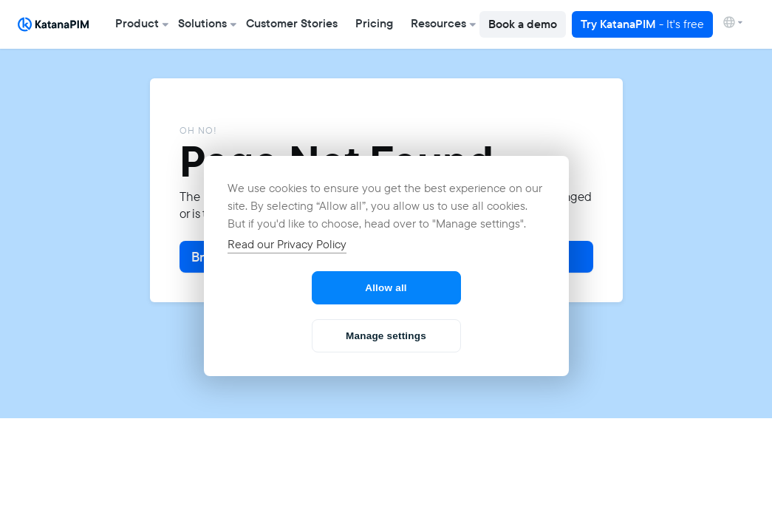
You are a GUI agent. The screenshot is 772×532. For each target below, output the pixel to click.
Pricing (374, 23)
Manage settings (386, 336)
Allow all (386, 288)
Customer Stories (292, 23)
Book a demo (523, 24)
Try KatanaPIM (642, 24)
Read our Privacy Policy (287, 244)
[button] (138, 24)
